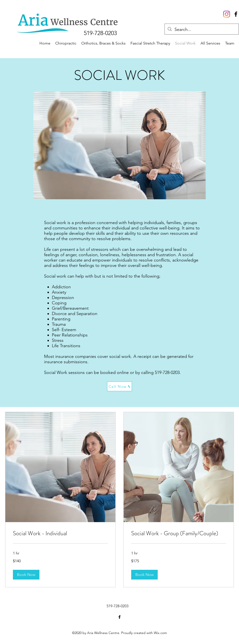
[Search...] (201, 30)
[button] (26, 575)
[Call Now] (119, 386)
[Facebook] (119, 617)
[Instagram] (227, 14)
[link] (60, 534)
